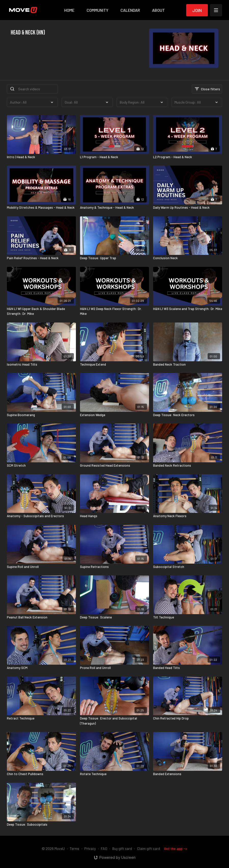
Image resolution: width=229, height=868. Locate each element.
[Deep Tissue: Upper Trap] (114, 258)
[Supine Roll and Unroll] (41, 567)
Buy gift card (122, 848)
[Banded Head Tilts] (188, 668)
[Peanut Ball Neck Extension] (41, 617)
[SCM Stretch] (41, 466)
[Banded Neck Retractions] (188, 466)
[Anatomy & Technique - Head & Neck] (114, 208)
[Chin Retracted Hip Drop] (188, 718)
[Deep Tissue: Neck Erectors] (188, 415)
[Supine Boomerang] (41, 415)
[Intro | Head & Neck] (41, 157)
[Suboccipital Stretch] (188, 567)
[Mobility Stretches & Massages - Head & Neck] (41, 208)
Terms (75, 848)
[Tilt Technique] (188, 617)
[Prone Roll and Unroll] (114, 668)
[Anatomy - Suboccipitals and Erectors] (41, 516)
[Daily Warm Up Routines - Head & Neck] (188, 208)
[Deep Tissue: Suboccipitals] (41, 825)
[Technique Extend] (114, 365)
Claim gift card (149, 848)
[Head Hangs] (114, 516)
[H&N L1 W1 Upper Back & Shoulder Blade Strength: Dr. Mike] (41, 311)
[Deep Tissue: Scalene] (114, 617)
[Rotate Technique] (114, 774)
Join (197, 10)
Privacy (90, 848)
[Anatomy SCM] (41, 668)
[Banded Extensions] (188, 774)
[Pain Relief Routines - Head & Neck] (41, 258)
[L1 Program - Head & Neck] (114, 157)
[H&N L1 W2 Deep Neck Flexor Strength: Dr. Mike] (114, 311)
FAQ (104, 848)
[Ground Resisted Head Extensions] (114, 466)
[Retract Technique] (41, 718)
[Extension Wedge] (114, 415)
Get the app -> (176, 848)
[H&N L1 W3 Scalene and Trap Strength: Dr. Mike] (188, 309)
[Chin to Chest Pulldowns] (41, 774)
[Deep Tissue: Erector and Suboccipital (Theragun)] (114, 721)
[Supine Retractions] (114, 567)
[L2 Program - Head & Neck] (188, 157)
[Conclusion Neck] (188, 258)
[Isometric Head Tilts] (41, 365)
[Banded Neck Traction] (188, 365)
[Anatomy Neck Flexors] (188, 516)
